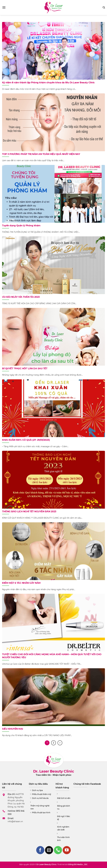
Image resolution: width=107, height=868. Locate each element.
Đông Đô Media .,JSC (78, 864)
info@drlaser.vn (15, 821)
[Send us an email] (49, 850)
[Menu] (4, 7)
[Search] (104, 8)
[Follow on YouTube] (67, 850)
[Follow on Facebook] (40, 850)
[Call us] (58, 850)
